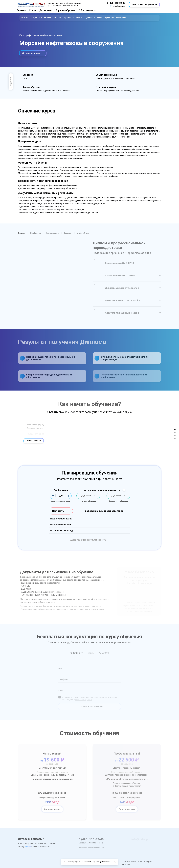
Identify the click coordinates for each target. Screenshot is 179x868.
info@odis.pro (119, 6)
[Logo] (31, 4)
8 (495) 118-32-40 (116, 3)
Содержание (11, 83)
